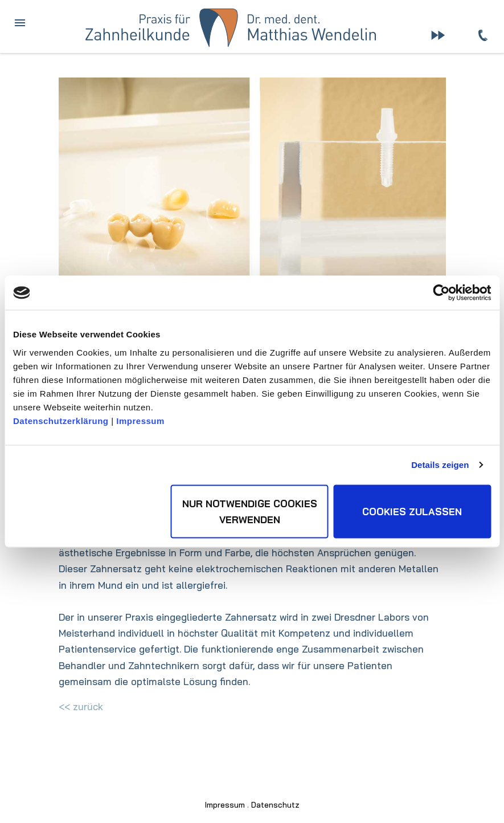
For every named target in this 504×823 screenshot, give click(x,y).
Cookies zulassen (412, 511)
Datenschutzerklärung (61, 420)
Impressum (140, 420)
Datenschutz (275, 804)
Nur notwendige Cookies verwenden (250, 511)
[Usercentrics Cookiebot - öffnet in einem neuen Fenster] (441, 293)
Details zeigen (440, 465)
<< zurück (81, 706)
